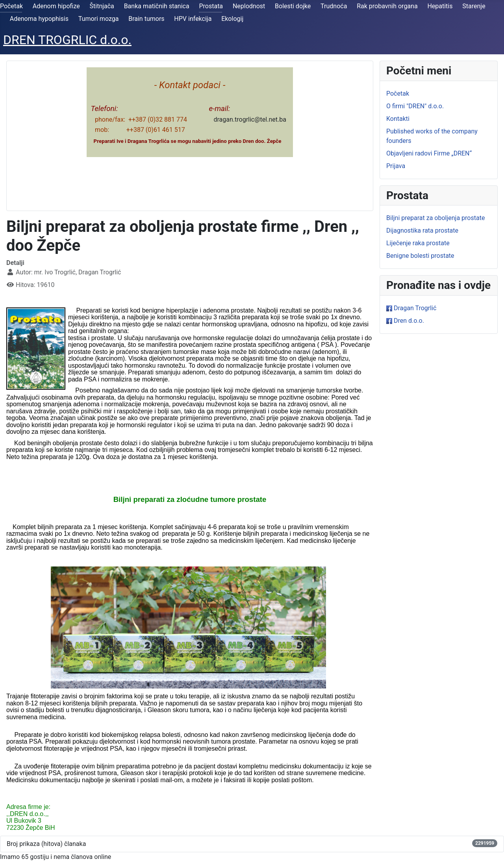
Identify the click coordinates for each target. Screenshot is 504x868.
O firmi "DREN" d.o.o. (415, 106)
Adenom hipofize (56, 6)
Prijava (396, 166)
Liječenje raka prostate (418, 243)
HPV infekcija (193, 19)
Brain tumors (146, 19)
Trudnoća (334, 6)
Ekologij (232, 19)
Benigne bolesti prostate (420, 256)
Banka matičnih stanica (157, 6)
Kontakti (398, 119)
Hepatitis (440, 6)
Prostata (211, 6)
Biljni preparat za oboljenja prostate (435, 218)
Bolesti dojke (293, 6)
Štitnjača (102, 6)
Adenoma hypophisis (39, 19)
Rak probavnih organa (387, 6)
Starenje (474, 6)
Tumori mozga (99, 19)
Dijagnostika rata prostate (422, 230)
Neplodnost (249, 6)
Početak (11, 6)
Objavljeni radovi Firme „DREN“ (429, 153)
